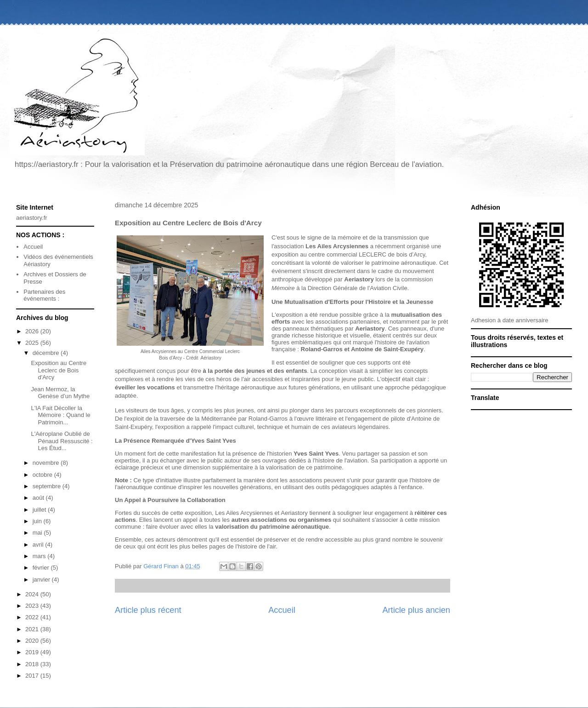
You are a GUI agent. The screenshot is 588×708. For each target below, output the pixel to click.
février (42, 568)
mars (40, 556)
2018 (33, 664)
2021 (33, 629)
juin (38, 521)
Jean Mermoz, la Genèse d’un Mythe (60, 393)
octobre (43, 475)
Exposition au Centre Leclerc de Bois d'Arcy (59, 370)
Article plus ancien (416, 610)
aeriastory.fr (32, 218)
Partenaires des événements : (44, 295)
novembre (47, 463)
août (39, 498)
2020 (33, 641)
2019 (33, 652)
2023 (33, 606)
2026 (33, 331)
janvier (42, 580)
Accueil (282, 610)
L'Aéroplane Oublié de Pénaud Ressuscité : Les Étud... (62, 441)
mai (38, 533)
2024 (33, 594)
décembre (47, 353)
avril (39, 545)
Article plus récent (148, 610)
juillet (40, 510)
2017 (33, 676)
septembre (48, 486)
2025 (33, 343)
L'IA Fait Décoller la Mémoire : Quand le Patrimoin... (60, 415)
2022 (33, 617)
